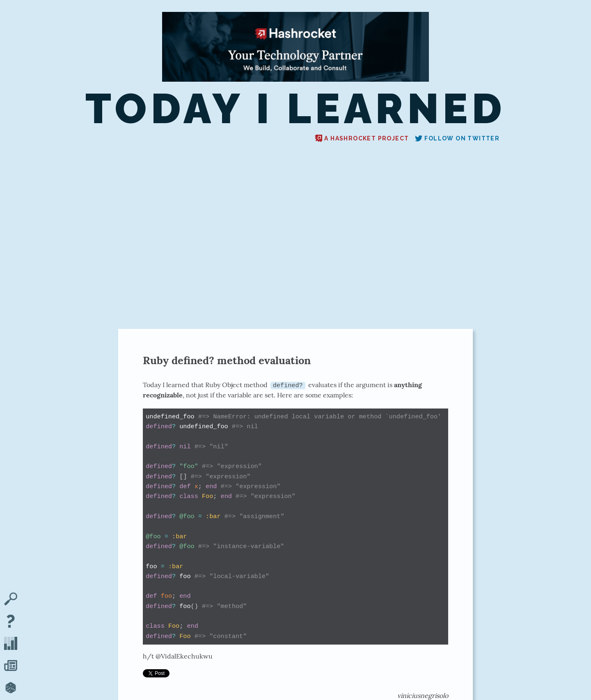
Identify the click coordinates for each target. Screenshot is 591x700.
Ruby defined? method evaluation (227, 360)
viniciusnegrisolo (423, 695)
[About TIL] (11, 622)
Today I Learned (295, 109)
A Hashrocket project (362, 138)
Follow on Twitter (457, 138)
